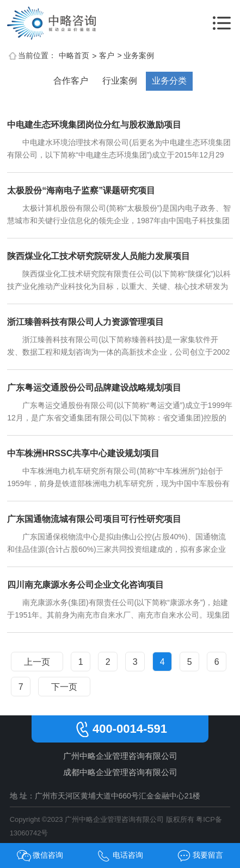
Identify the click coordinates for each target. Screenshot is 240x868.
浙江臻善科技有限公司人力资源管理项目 (85, 322)
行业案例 (120, 81)
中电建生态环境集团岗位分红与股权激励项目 (94, 125)
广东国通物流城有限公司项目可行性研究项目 (94, 519)
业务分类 (169, 81)
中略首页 (74, 55)
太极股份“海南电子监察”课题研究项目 (81, 190)
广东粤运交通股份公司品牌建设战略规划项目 (94, 388)
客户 (107, 55)
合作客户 (71, 81)
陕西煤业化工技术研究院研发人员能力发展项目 (99, 256)
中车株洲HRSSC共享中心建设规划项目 (83, 453)
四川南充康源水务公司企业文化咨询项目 (85, 585)
